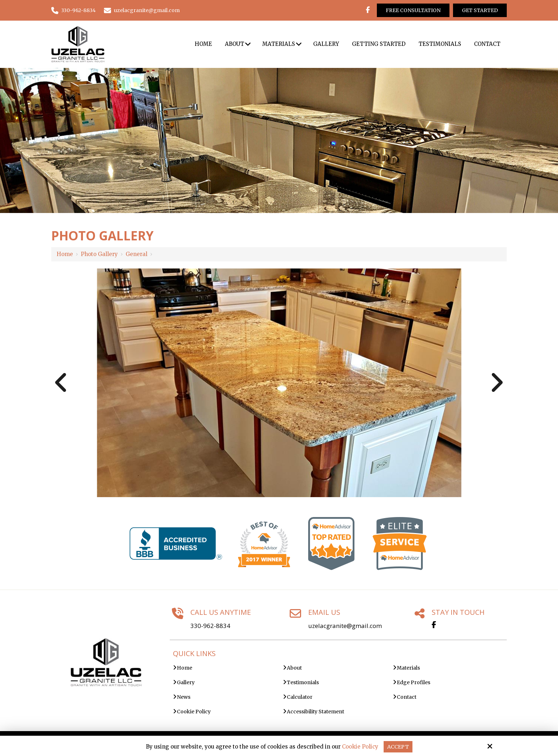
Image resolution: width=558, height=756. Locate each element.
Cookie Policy (360, 747)
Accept (398, 747)
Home (65, 254)
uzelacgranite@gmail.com (142, 10)
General (136, 254)
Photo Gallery (99, 254)
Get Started (480, 10)
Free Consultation (413, 10)
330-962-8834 (73, 10)
